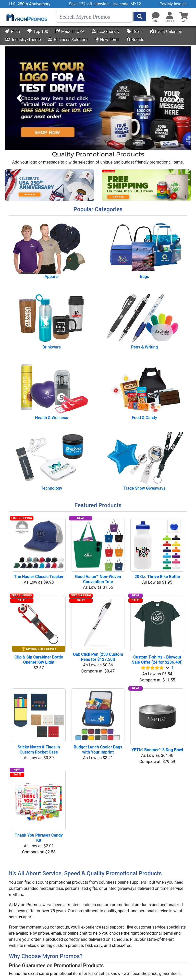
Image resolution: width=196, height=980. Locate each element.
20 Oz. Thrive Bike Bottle (157, 577)
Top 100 (38, 31)
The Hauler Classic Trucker (39, 577)
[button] (170, 16)
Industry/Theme (23, 40)
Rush (13, 31)
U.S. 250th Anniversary (30, 4)
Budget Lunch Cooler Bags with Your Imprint (99, 750)
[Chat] (156, 16)
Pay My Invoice (173, 4)
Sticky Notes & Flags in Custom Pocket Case (39, 750)
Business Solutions (68, 40)
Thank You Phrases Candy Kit (39, 838)
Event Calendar (166, 31)
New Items (108, 40)
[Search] (94, 17)
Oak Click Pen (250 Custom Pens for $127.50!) (99, 657)
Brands (136, 40)
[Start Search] (140, 17)
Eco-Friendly (106, 31)
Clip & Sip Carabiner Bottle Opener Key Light (39, 660)
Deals (135, 31)
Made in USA (70, 31)
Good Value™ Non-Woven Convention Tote (99, 579)
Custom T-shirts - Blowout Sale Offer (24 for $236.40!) (157, 660)
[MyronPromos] (26, 17)
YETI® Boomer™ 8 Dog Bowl (157, 750)
